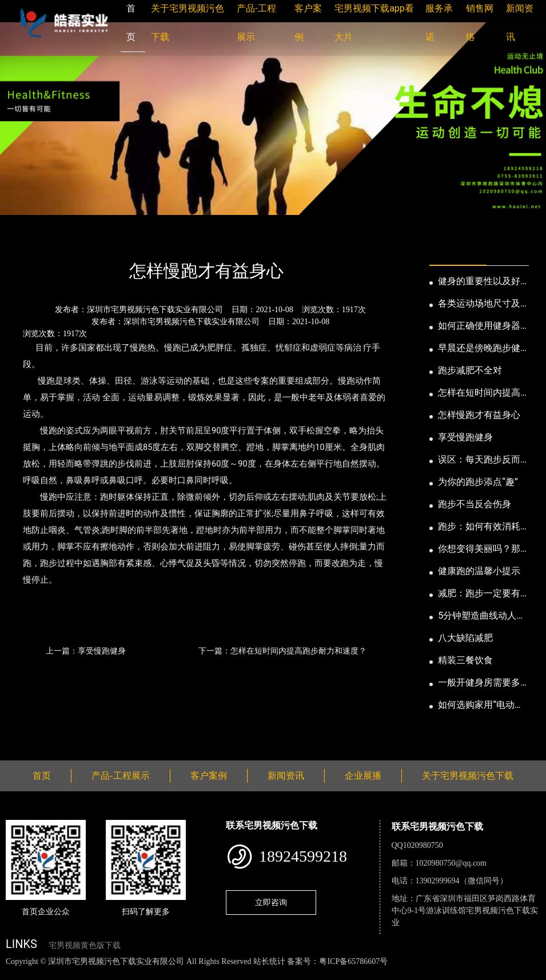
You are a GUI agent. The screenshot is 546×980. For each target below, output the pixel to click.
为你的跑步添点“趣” (478, 482)
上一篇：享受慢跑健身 (86, 651)
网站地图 (17, 973)
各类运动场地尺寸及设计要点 (479, 304)
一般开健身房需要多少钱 (479, 683)
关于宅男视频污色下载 (468, 776)
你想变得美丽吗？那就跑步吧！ (479, 549)
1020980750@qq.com (451, 863)
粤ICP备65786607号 (353, 961)
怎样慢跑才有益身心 (479, 415)
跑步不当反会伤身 (475, 504)
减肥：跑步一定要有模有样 (479, 594)
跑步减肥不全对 (470, 370)
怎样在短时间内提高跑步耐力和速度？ (479, 393)
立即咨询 (271, 902)
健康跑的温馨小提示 (479, 571)
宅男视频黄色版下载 (85, 945)
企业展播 (363, 776)
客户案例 (209, 776)
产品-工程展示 (120, 776)
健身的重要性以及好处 (479, 282)
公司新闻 (112, 240)
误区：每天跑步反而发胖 (479, 460)
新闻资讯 (65, 240)
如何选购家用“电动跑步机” (481, 706)
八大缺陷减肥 (465, 638)
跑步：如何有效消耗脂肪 (479, 527)
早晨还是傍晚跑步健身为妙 (479, 349)
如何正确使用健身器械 (479, 326)
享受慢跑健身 (465, 437)
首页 (26, 240)
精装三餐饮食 (465, 660)
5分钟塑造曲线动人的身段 (482, 616)
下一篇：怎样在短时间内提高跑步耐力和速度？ (282, 651)
